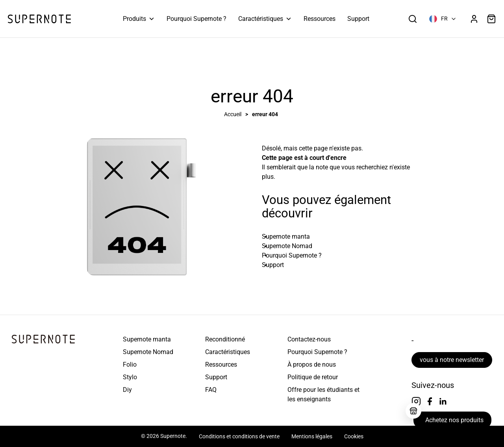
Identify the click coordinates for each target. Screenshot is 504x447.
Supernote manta (147, 339)
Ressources (320, 19)
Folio (130, 364)
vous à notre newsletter (452, 360)
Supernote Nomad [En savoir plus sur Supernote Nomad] (287, 246)
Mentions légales (312, 436)
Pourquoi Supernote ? (196, 19)
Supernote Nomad (148, 352)
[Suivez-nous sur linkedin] (443, 401)
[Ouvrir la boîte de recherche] (413, 19)
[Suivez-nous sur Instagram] (416, 401)
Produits (139, 19)
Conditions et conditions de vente (239, 436)
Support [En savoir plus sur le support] (273, 265)
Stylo (130, 377)
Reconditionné (225, 339)
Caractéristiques (265, 19)
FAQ (211, 390)
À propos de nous (312, 364)
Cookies (354, 436)
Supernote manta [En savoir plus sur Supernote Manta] (286, 236)
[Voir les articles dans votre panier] (491, 19)
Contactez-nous (309, 339)
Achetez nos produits (454, 420)
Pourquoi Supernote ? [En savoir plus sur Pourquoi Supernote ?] (292, 255)
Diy (127, 390)
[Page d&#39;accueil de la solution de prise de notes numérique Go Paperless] (39, 19)
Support (358, 19)
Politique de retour (313, 377)
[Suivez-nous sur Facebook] (430, 401)
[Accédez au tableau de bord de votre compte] (474, 19)
